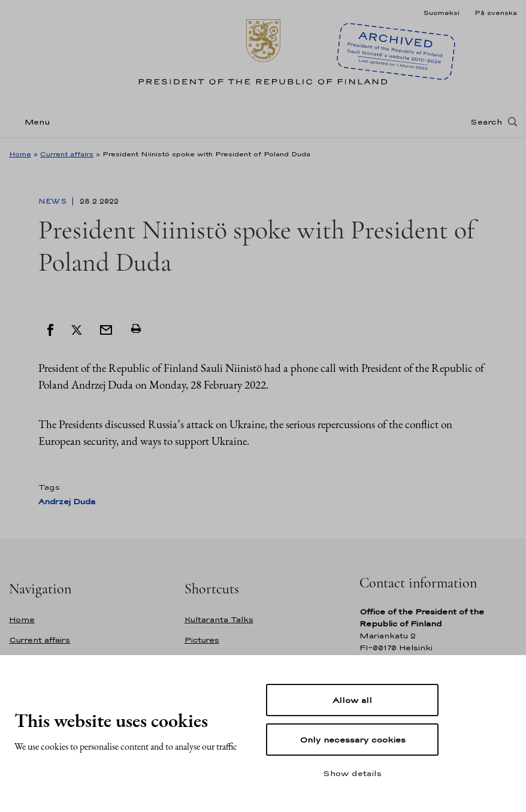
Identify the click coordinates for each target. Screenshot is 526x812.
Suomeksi (441, 13)
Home (20, 154)
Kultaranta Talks (219, 619)
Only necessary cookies (353, 740)
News (54, 201)
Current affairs (67, 154)
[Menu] (33, 122)
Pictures (202, 640)
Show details (352, 773)
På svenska (496, 13)
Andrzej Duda (67, 502)
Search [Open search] (486, 122)
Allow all (352, 700)
